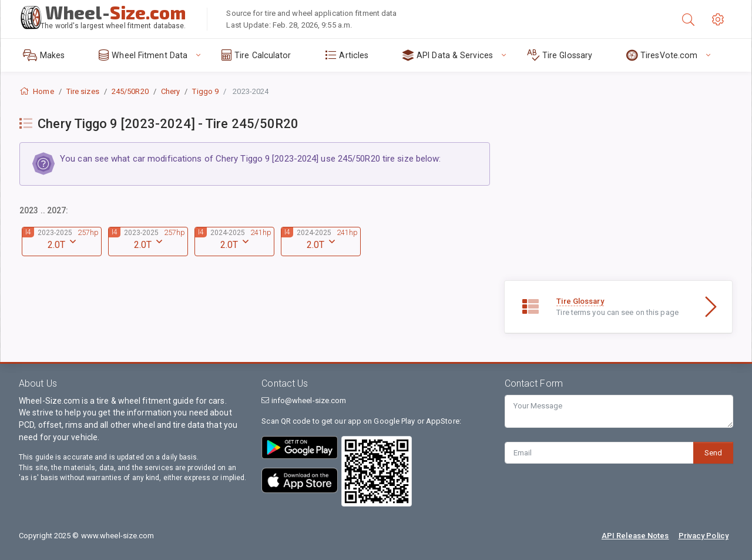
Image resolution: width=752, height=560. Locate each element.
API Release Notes (635, 536)
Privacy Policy (704, 536)
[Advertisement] (618, 198)
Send (713, 453)
